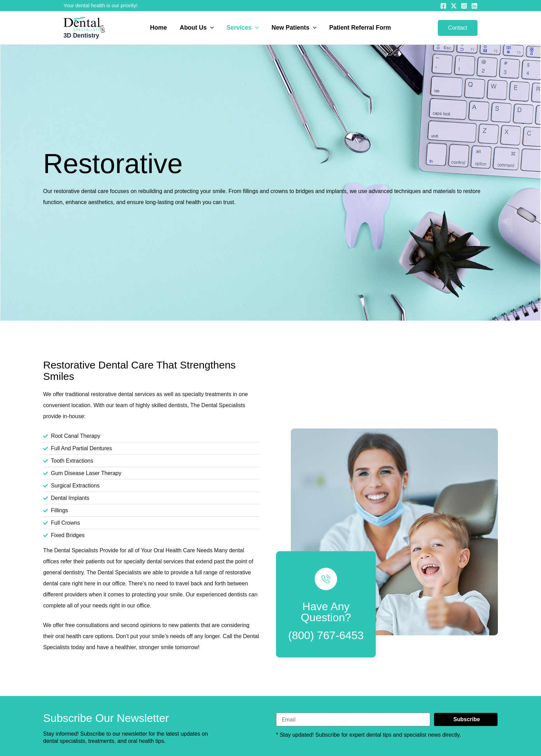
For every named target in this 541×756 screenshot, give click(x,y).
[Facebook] (443, 6)
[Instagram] (464, 6)
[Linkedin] (474, 6)
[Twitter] (454, 6)
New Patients (293, 28)
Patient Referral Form (359, 28)
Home (160, 28)
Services (243, 28)
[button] (211, 28)
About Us (198, 28)
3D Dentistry (81, 36)
